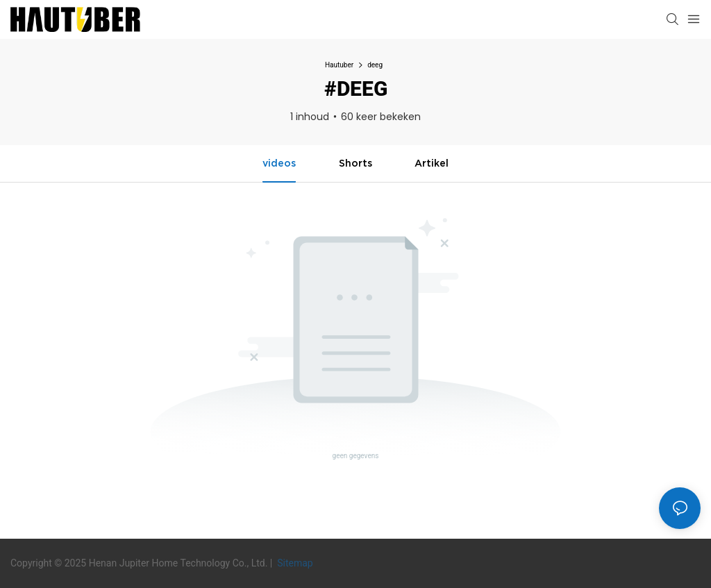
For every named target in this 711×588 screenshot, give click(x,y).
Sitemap (294, 563)
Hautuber (339, 65)
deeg (375, 65)
